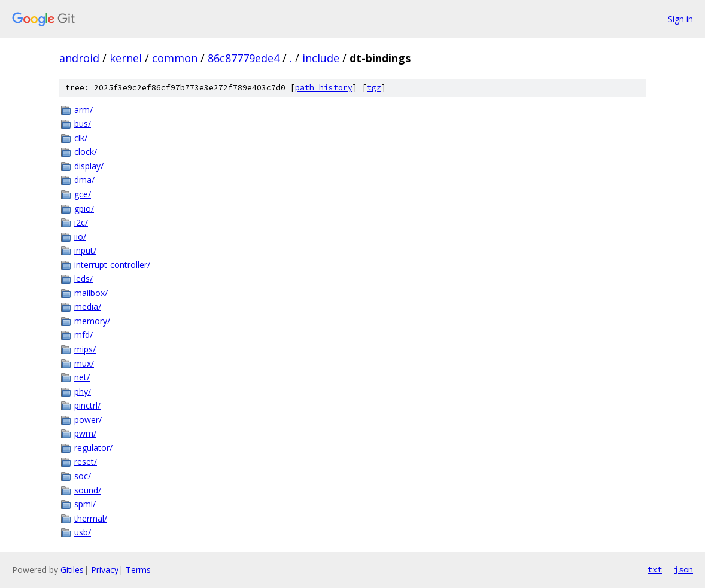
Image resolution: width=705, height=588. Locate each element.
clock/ (86, 152)
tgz (374, 88)
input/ (85, 250)
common (175, 58)
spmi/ (85, 504)
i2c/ (81, 222)
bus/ (83, 124)
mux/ (84, 363)
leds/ (83, 278)
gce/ (83, 194)
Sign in (680, 19)
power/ (88, 420)
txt (655, 569)
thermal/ (91, 518)
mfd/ (83, 335)
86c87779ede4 (244, 58)
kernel (126, 58)
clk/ (81, 138)
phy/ (83, 392)
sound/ (88, 490)
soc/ (83, 476)
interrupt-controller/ (112, 265)
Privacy (105, 570)
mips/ (85, 349)
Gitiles (72, 570)
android (79, 58)
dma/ (84, 180)
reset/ (86, 461)
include (321, 58)
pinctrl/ (87, 405)
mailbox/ (91, 293)
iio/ (80, 237)
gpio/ (84, 208)
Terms (138, 570)
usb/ (83, 532)
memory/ (92, 321)
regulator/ (93, 448)
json (683, 569)
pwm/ (85, 433)
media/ (88, 307)
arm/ (83, 110)
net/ (82, 377)
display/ (89, 166)
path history (324, 88)
